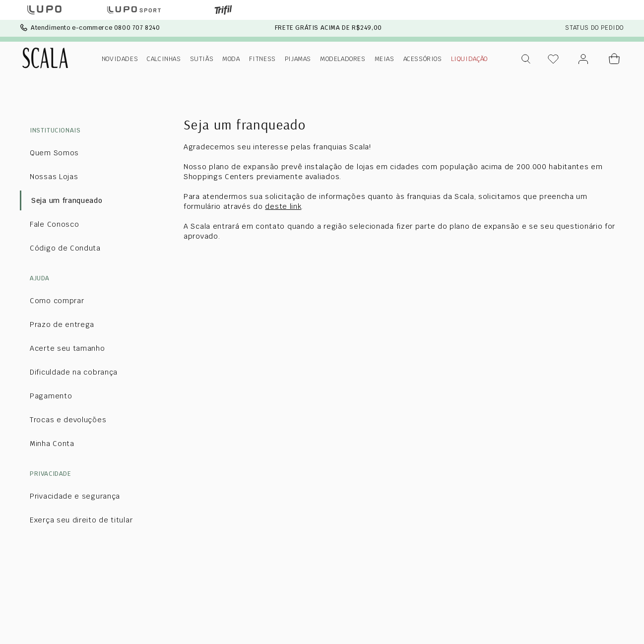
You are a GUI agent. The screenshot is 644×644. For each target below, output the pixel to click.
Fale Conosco (54, 224)
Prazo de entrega (62, 324)
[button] (526, 59)
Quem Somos (54, 153)
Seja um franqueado (67, 200)
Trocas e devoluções (68, 420)
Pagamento (51, 396)
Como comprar (57, 301)
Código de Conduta (65, 248)
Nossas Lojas (54, 177)
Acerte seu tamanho (67, 348)
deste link (283, 206)
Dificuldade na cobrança (74, 372)
